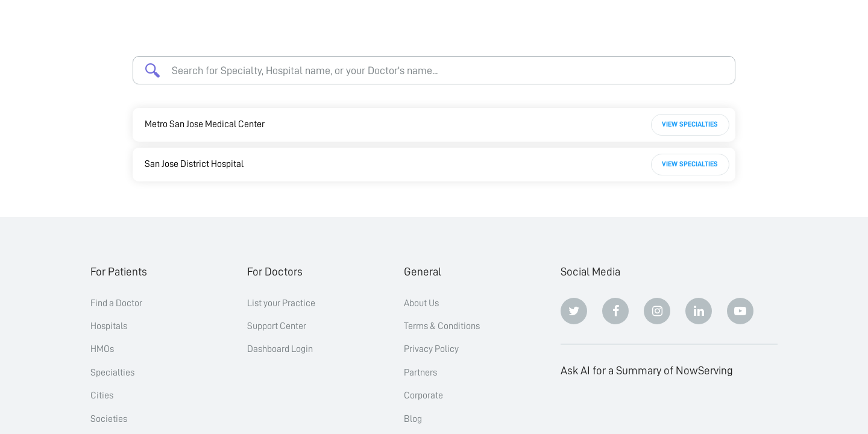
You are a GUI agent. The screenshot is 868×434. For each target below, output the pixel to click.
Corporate (423, 395)
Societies (109, 419)
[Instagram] (657, 311)
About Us (421, 303)
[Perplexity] (657, 409)
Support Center (277, 326)
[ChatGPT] (574, 409)
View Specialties (690, 124)
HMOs (102, 349)
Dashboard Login (280, 349)
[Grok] (740, 409)
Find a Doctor (116, 303)
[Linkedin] (699, 311)
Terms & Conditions (442, 326)
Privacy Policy (431, 349)
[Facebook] (615, 311)
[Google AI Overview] (699, 409)
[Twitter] (574, 311)
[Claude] (615, 409)
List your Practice (281, 303)
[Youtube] (740, 311)
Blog (413, 419)
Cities (102, 395)
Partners (420, 373)
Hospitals (109, 326)
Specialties (112, 373)
